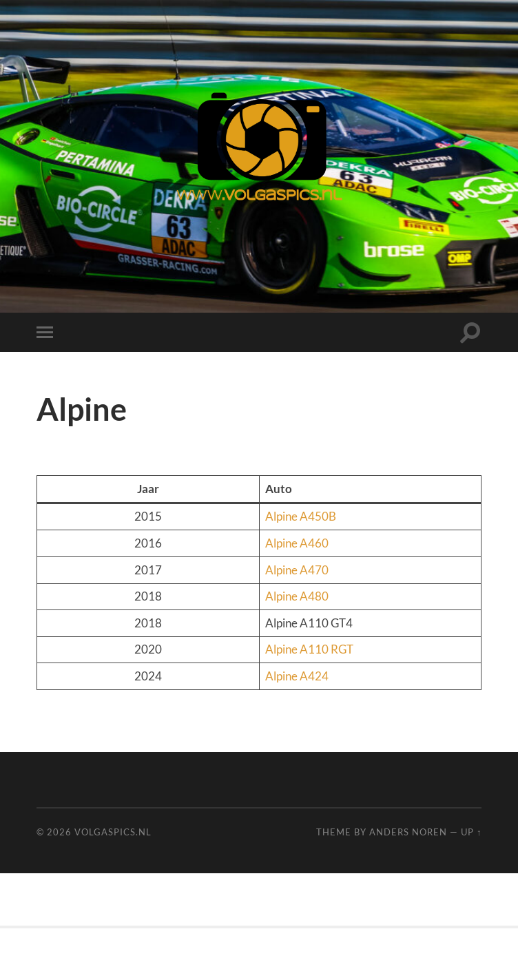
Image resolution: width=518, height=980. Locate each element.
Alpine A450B (301, 516)
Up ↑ (471, 832)
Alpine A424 (297, 676)
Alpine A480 (297, 596)
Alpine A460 (297, 543)
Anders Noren (408, 832)
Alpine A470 (297, 570)
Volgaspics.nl (113, 832)
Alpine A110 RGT (309, 649)
